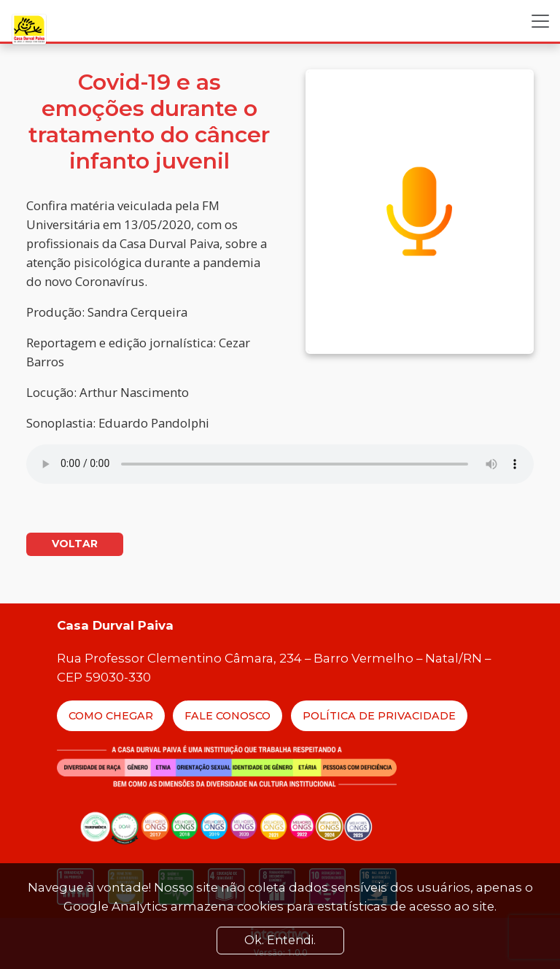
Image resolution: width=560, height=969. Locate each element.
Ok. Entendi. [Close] (280, 940)
